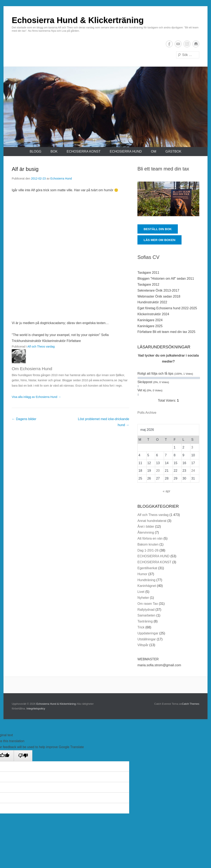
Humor (142, 574)
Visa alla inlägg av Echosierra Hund (36, 397)
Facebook (169, 44)
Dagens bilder (24, 419)
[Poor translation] (23, 756)
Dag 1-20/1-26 (148, 550)
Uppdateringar (148, 633)
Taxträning (145, 621)
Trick (141, 627)
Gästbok (173, 151)
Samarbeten (146, 615)
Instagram (187, 44)
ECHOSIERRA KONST (84, 151)
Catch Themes (191, 704)
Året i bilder (146, 527)
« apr (166, 491)
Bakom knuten (148, 544)
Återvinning (146, 533)
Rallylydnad (146, 610)
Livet (141, 592)
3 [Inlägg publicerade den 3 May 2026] (192, 447)
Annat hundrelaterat (152, 521)
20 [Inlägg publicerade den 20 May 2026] (158, 471)
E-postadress (196, 44)
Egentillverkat (147, 568)
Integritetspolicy (36, 709)
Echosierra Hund (61, 178)
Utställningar (147, 639)
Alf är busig (25, 169)
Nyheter (143, 598)
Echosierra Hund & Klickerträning (78, 20)
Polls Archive (147, 413)
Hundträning (146, 580)
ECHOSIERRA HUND (126, 151)
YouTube (178, 44)
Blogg (36, 151)
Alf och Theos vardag (41, 347)
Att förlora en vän (150, 538)
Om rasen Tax (148, 604)
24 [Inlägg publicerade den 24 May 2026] (193, 471)
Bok (54, 151)
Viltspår (143, 645)
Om (154, 151)
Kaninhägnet (147, 586)
